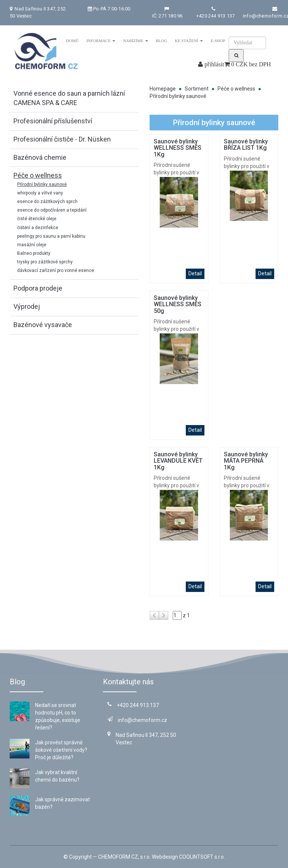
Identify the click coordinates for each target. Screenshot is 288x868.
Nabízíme (136, 41)
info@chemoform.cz (137, 720)
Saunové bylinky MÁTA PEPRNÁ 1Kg (246, 461)
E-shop (218, 41)
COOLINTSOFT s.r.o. (202, 857)
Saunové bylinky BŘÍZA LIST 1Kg (246, 145)
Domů (72, 41)
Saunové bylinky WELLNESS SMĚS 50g (178, 304)
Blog (161, 41)
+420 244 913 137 (215, 16)
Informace (101, 41)
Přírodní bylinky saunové (42, 184)
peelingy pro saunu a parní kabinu (51, 236)
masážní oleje (32, 245)
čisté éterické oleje (37, 219)
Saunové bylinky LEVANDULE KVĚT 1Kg (178, 461)
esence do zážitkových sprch (47, 202)
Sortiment (197, 89)
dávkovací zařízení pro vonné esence (56, 270)
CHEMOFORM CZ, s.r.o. (124, 857)
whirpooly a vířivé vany (40, 193)
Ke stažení (189, 41)
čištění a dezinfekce (38, 228)
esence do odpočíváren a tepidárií (52, 210)
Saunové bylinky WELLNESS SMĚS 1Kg (178, 148)
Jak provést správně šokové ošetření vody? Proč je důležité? (61, 750)
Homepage (163, 89)
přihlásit (211, 64)
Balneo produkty (34, 253)
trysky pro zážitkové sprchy (45, 262)
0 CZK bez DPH (248, 64)
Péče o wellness (236, 89)
